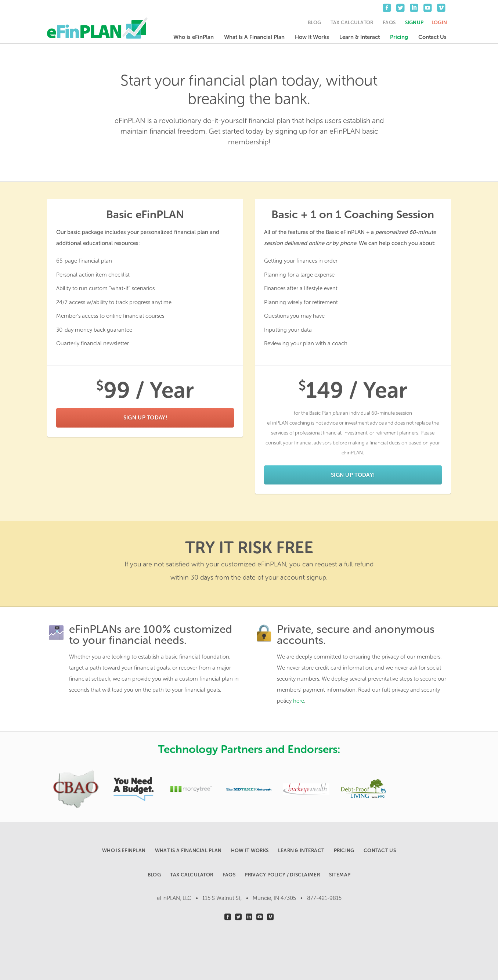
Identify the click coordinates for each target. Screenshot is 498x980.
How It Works (312, 37)
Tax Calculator (352, 23)
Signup (414, 23)
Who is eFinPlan (194, 37)
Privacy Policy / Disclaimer (282, 875)
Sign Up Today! (145, 418)
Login (439, 23)
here (299, 701)
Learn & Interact (360, 37)
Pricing (399, 37)
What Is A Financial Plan (254, 37)
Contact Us (432, 37)
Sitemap (340, 875)
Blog (314, 23)
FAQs (389, 23)
